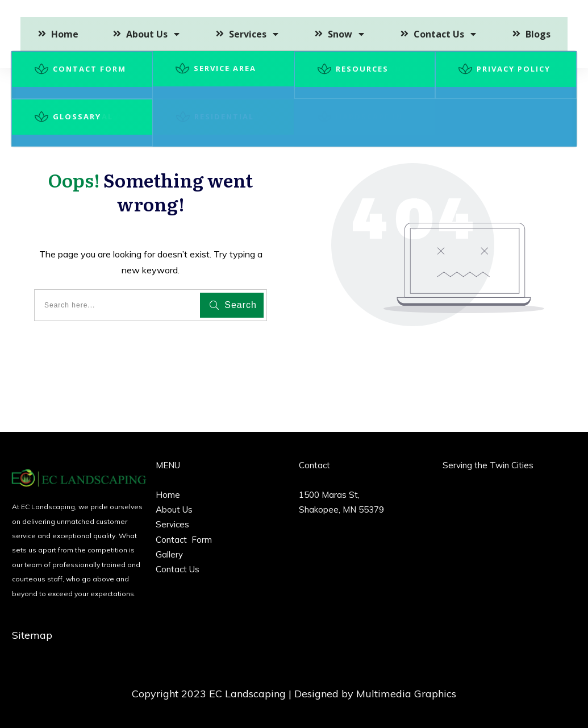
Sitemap (32, 635)
